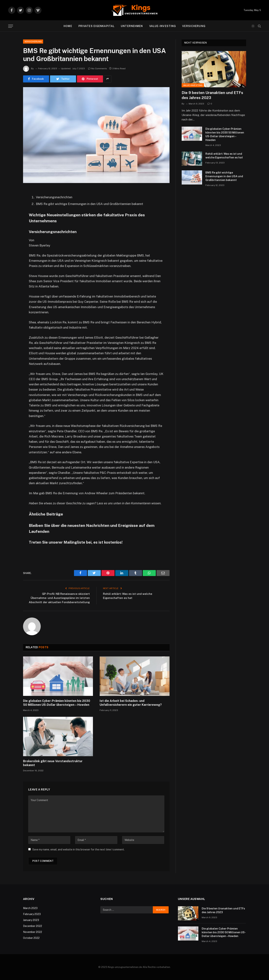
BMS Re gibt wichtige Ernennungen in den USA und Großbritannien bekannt (224, 176)
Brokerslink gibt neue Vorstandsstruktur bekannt (53, 763)
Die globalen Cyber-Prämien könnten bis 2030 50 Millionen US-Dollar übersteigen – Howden (57, 703)
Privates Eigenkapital (97, 26)
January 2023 (31, 920)
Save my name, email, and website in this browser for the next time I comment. (78, 849)
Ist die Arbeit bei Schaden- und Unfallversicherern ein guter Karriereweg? (131, 703)
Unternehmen (132, 26)
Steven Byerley (40, 245)
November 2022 (33, 932)
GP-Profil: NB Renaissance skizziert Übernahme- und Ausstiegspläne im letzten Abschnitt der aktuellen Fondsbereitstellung (59, 598)
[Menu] (11, 26)
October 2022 (31, 938)
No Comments (98, 69)
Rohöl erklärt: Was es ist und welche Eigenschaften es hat (224, 156)
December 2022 (33, 926)
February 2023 (32, 914)
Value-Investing (163, 26)
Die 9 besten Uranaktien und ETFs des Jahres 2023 (212, 95)
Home (68, 26)
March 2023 (30, 908)
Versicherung (194, 26)
